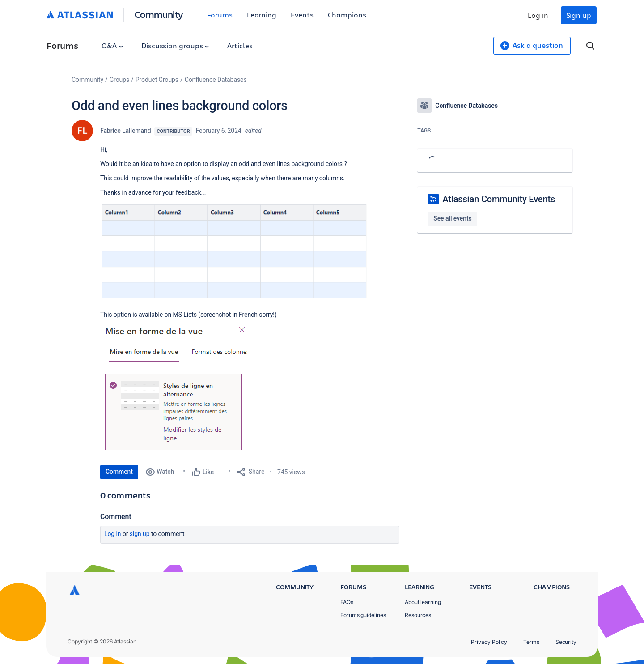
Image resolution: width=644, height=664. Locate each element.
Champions (347, 15)
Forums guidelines (363, 615)
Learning (262, 15)
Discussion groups (175, 45)
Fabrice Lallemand (125, 131)
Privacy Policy (489, 642)
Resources (418, 615)
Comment (119, 472)
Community (159, 14)
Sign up (579, 15)
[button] (234, 252)
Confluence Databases (216, 80)
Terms (531, 642)
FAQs (347, 602)
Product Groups (157, 80)
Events (302, 15)
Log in (538, 15)
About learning (423, 602)
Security (566, 642)
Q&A (112, 45)
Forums (220, 15)
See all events (452, 218)
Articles (240, 45)
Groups (119, 80)
